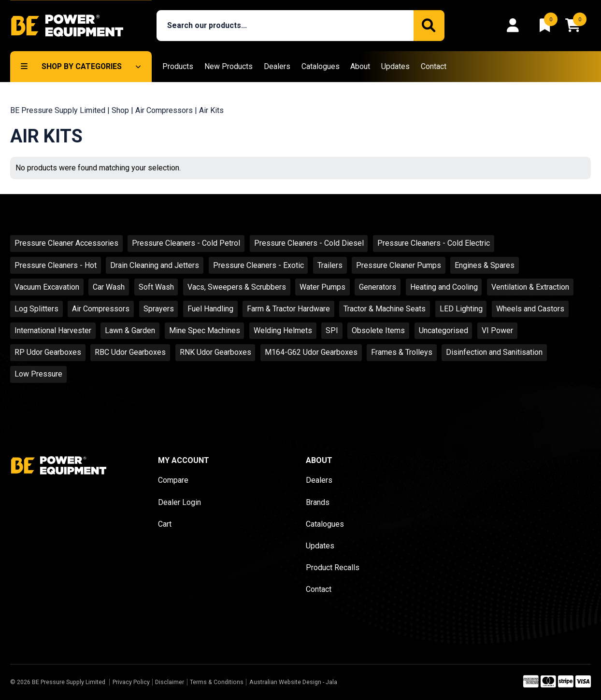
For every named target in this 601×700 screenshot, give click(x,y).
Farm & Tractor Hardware (288, 309)
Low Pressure (38, 374)
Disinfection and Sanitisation (494, 352)
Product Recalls (333, 567)
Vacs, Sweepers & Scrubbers (237, 287)
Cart (165, 524)
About (360, 66)
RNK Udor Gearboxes (215, 352)
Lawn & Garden (130, 330)
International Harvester (53, 330)
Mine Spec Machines (205, 330)
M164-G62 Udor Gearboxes (311, 352)
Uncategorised (444, 330)
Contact (434, 66)
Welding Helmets (283, 330)
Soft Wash (156, 287)
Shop (120, 110)
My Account (184, 460)
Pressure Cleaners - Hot (56, 265)
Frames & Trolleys (402, 352)
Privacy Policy (131, 682)
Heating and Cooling (444, 287)
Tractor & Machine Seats (385, 309)
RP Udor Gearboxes (48, 352)
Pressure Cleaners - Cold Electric (434, 243)
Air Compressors (164, 110)
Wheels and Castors (530, 309)
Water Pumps (322, 287)
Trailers (330, 265)
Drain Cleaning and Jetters (155, 265)
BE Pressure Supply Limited (58, 110)
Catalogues (321, 66)
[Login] (515, 26)
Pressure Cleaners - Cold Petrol (186, 243)
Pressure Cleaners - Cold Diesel (309, 243)
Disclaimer (170, 682)
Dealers (277, 66)
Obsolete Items (378, 330)
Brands (318, 502)
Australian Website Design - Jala (293, 682)
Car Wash (109, 287)
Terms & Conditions (217, 682)
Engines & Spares (485, 265)
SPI (332, 330)
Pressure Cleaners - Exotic (258, 265)
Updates (395, 66)
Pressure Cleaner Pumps (399, 265)
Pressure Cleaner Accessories (66, 243)
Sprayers (159, 309)
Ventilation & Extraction (530, 287)
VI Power (497, 330)
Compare (173, 480)
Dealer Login (179, 502)
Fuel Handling (210, 309)
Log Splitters (36, 309)
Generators (378, 287)
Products (178, 66)
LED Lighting (461, 309)
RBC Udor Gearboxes (130, 352)
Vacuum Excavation (47, 287)
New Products (229, 66)
